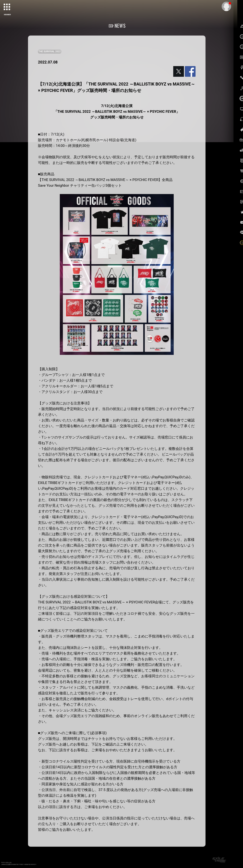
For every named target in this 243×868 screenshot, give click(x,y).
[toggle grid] (7, 7)
